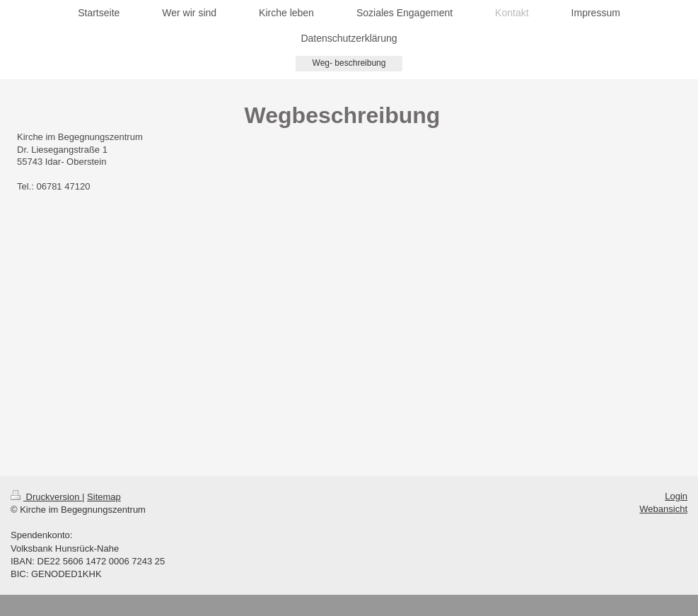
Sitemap (104, 497)
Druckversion (46, 497)
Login (676, 496)
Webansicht (663, 509)
